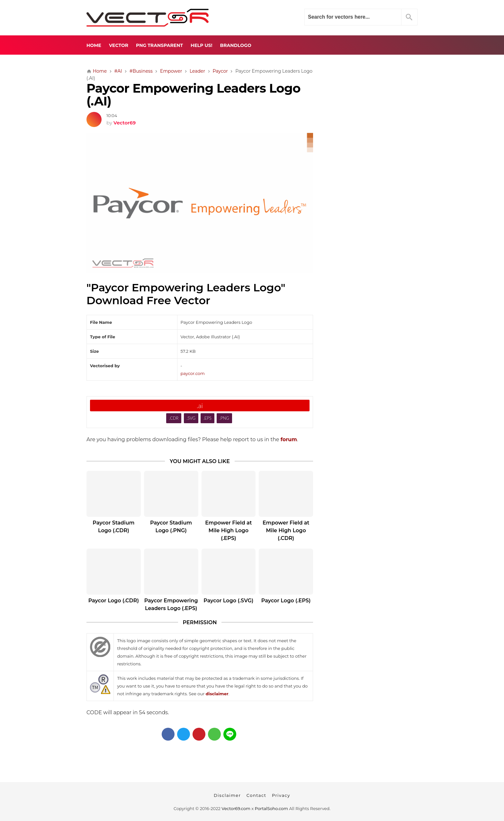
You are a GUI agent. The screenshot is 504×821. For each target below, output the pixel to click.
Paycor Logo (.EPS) (286, 601)
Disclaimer (227, 795)
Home (94, 45)
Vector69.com (236, 808)
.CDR (174, 418)
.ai (200, 406)
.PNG (224, 418)
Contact (256, 795)
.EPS (207, 418)
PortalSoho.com (272, 808)
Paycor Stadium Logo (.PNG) (171, 527)
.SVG (191, 418)
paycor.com (193, 373)
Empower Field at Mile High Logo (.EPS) (228, 530)
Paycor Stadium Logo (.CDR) (113, 527)
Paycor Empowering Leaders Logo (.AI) (194, 95)
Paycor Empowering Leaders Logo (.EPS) (171, 604)
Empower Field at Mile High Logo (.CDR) (286, 530)
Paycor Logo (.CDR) (114, 601)
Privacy (281, 795)
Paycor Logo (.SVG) (228, 601)
